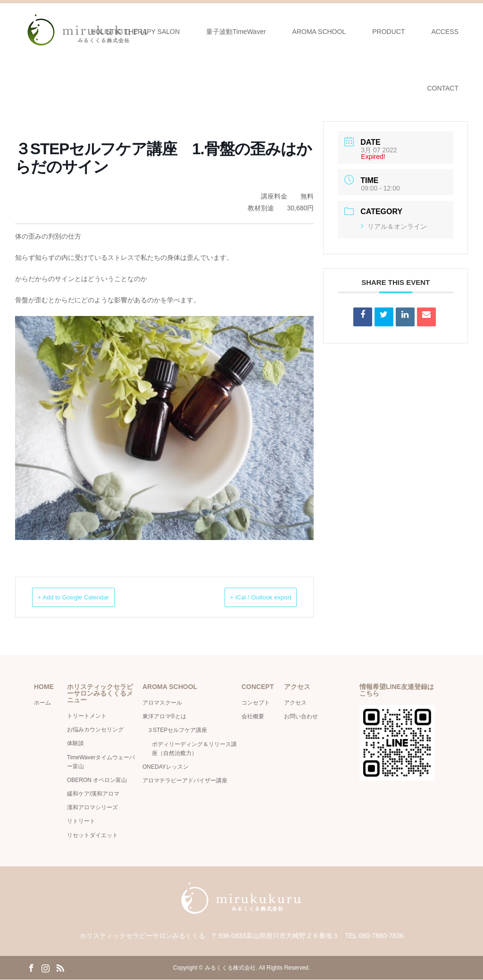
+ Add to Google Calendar (87, 597)
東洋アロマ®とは (164, 717)
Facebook (31, 968)
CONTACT (443, 88)
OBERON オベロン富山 (97, 781)
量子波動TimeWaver (236, 32)
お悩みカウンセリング (95, 730)
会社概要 (256, 717)
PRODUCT (388, 32)
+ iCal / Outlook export (248, 597)
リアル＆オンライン (394, 226)
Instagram (45, 968)
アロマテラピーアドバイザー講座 (185, 781)
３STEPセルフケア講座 (177, 731)
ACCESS (445, 32)
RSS (60, 968)
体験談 (75, 744)
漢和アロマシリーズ (92, 808)
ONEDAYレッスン (166, 767)
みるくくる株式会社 (230, 968)
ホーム (42, 703)
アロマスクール (162, 703)
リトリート (81, 822)
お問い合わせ (301, 717)
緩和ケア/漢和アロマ (93, 794)
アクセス (295, 703)
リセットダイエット (92, 836)
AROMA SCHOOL (319, 32)
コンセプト (256, 703)
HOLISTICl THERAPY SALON (136, 32)
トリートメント (87, 716)
